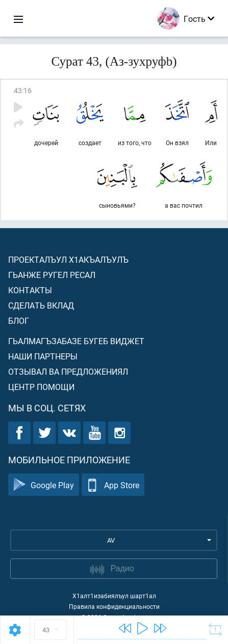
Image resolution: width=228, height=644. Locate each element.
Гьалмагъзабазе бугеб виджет (76, 341)
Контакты (30, 290)
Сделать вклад (41, 305)
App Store (113, 485)
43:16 (23, 90)
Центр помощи (41, 387)
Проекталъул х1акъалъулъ (68, 259)
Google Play (44, 485)
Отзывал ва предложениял (68, 371)
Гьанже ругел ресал (52, 275)
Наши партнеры (43, 356)
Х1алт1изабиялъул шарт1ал (114, 596)
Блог (19, 320)
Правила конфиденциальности (114, 606)
